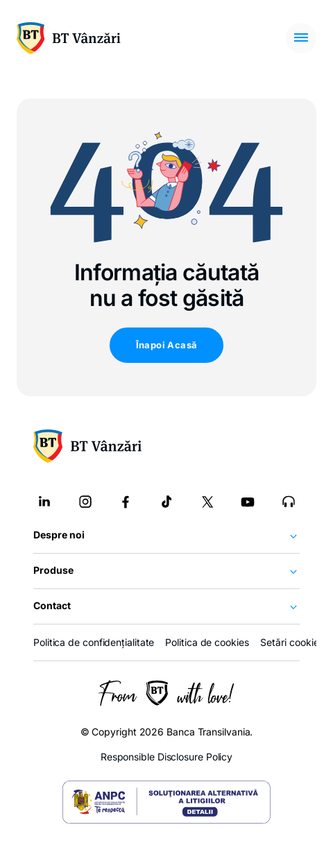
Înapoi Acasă (167, 345)
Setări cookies (292, 643)
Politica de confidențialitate (94, 642)
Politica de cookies (207, 642)
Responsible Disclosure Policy (166, 757)
